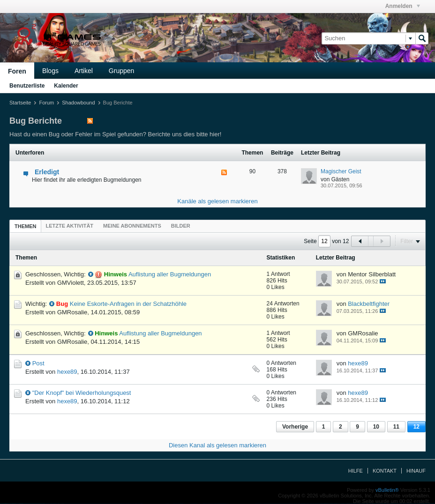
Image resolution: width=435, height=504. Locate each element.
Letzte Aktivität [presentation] (69, 226)
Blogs (50, 71)
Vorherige (295, 427)
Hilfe (356, 471)
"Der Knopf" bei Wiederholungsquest (82, 393)
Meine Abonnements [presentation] (132, 226)
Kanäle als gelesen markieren (217, 201)
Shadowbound (78, 103)
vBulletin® (387, 490)
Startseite (20, 103)
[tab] (25, 226)
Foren (17, 71)
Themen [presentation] (25, 226)
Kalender (66, 86)
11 (396, 427)
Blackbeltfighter (369, 304)
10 (376, 427)
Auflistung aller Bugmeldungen (170, 274)
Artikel (84, 71)
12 (416, 427)
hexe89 (67, 372)
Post (38, 363)
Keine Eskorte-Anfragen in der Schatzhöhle (128, 304)
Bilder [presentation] (181, 226)
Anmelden (403, 6)
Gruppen (121, 71)
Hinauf (416, 471)
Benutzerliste (27, 86)
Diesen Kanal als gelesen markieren (217, 445)
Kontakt (385, 471)
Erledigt (47, 172)
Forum (46, 103)
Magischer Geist (341, 171)
